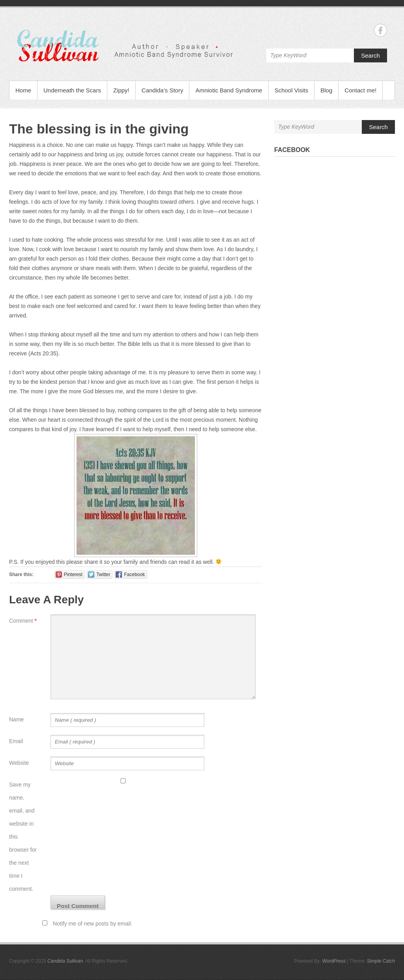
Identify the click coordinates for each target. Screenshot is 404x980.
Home (23, 90)
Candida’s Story (163, 90)
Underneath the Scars (72, 90)
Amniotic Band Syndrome (229, 90)
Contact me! (360, 90)
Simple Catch (381, 961)
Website (19, 763)
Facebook (292, 150)
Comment (23, 621)
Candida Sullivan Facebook (381, 30)
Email (16, 741)
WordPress (334, 961)
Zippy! (121, 90)
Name (16, 719)
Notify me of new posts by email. (93, 924)
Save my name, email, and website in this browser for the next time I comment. (23, 837)
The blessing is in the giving (99, 129)
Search (370, 55)
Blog (326, 90)
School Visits (292, 90)
